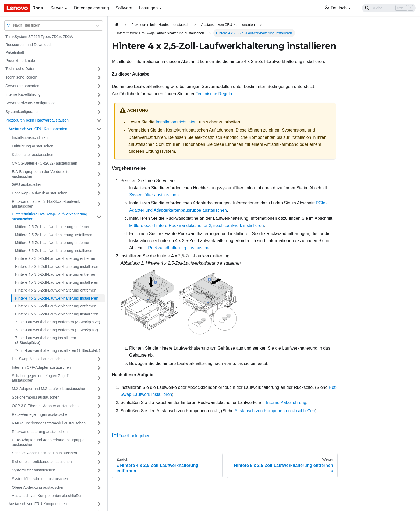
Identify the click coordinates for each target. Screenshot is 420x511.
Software (124, 8)
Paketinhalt (15, 52)
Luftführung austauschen (33, 146)
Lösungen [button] (148, 8)
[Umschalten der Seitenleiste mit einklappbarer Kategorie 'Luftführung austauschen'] (99, 146)
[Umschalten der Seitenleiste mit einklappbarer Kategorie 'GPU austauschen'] (99, 185)
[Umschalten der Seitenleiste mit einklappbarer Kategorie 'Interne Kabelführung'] (99, 95)
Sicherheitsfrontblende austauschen (42, 462)
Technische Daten (20, 69)
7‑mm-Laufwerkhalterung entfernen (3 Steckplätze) (58, 322)
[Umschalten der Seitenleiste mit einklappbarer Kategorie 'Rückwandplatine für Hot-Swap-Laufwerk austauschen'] (99, 204)
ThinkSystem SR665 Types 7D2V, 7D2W (39, 37)
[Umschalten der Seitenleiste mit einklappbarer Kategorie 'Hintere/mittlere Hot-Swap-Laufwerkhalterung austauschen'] (99, 217)
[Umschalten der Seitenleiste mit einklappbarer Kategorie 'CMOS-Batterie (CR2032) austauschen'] (99, 164)
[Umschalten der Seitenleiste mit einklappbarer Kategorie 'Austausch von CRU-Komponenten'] (99, 129)
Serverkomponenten (22, 86)
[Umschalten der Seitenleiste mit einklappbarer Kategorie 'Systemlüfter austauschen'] (99, 470)
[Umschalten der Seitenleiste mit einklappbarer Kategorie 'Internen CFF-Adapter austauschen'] (99, 368)
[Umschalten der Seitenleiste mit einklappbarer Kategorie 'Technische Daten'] (99, 69)
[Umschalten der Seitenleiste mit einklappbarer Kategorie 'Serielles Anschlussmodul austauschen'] (99, 453)
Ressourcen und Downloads (29, 45)
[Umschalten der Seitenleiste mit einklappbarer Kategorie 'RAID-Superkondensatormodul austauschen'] (99, 423)
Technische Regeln (21, 77)
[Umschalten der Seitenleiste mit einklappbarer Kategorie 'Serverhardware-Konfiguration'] (99, 103)
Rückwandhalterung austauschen (40, 432)
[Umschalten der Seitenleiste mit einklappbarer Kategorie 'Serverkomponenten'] (99, 86)
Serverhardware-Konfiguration (31, 103)
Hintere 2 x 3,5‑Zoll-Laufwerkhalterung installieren (57, 267)
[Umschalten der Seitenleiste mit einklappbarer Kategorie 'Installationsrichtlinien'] (99, 138)
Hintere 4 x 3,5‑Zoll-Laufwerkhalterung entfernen (56, 274)
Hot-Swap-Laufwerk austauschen (40, 193)
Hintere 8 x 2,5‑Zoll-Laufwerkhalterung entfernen (56, 306)
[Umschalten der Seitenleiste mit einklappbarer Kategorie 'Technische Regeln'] (99, 77)
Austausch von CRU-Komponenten (38, 129)
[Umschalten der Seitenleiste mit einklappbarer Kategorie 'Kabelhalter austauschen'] (99, 155)
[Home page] (117, 25)
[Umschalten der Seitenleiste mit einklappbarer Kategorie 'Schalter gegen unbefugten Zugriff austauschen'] (99, 378)
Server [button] (57, 8)
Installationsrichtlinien (30, 137)
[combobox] (14, 25)
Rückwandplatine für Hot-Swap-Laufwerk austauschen (46, 204)
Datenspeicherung (91, 8)
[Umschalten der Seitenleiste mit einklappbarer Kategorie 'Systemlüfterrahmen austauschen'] (99, 479)
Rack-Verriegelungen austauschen (41, 414)
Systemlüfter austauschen (33, 470)
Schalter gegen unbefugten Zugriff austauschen (40, 378)
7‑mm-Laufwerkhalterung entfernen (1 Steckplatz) (57, 330)
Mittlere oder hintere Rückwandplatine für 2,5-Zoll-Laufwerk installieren (197, 226)
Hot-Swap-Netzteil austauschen (38, 359)
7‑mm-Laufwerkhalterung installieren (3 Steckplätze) (45, 340)
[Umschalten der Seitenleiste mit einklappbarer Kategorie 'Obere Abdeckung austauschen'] (99, 488)
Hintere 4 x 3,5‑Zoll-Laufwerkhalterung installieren (57, 282)
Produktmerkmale (20, 61)
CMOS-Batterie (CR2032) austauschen (45, 163)
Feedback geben (131, 436)
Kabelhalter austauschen (33, 155)
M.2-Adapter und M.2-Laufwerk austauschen (49, 389)
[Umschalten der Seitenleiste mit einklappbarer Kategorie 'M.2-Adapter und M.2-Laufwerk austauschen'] (99, 389)
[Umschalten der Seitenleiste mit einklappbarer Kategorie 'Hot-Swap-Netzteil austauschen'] (99, 359)
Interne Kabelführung (23, 94)
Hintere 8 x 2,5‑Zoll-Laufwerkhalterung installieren (57, 314)
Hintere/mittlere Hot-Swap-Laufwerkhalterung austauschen (50, 217)
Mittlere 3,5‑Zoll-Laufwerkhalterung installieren (54, 251)
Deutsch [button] (336, 8)
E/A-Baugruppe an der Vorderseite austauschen (41, 174)
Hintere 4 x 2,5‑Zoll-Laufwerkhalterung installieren (57, 298)
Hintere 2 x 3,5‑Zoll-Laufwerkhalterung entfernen (56, 258)
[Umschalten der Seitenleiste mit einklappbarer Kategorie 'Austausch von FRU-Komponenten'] (99, 504)
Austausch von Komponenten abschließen (47, 496)
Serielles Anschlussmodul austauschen (44, 453)
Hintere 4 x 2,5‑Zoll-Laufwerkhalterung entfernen (56, 290)
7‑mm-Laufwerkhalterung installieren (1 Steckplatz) (58, 350)
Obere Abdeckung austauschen (38, 487)
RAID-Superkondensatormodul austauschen (49, 423)
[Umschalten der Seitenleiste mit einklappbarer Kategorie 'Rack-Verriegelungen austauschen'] (99, 415)
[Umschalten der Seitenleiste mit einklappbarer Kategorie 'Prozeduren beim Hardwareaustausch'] (99, 120)
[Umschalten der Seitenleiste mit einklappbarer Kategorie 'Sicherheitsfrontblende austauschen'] (99, 462)
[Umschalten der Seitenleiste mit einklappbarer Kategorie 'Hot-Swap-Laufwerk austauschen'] (99, 193)
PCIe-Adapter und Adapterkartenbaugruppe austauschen (48, 442)
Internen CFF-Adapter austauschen (41, 367)
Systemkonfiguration (22, 112)
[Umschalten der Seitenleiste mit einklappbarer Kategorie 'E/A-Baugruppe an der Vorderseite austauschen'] (99, 174)
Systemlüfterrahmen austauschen (40, 479)
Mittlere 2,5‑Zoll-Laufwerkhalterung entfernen (53, 227)
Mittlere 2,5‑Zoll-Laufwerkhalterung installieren (54, 235)
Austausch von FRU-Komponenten (38, 504)
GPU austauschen (27, 184)
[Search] (389, 8)
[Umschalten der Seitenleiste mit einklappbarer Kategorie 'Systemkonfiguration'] (99, 112)
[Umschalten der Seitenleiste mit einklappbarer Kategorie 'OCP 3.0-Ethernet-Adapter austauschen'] (99, 406)
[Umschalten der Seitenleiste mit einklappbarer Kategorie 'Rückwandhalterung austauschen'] (99, 432)
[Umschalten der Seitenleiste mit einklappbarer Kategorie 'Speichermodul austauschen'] (99, 398)
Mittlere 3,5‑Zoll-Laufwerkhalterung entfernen (53, 243)
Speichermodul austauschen (36, 397)
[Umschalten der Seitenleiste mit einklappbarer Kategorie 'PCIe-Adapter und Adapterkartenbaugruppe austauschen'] (99, 443)
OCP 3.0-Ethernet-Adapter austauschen (45, 406)
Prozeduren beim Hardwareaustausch (37, 120)
